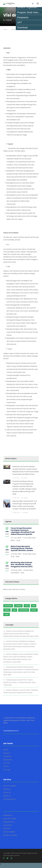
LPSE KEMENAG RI (10, 799)
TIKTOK (6, 766)
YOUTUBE (7, 770)
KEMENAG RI (8, 815)
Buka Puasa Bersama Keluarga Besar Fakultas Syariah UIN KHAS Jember (22, 548)
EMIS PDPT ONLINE (10, 819)
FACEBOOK (7, 756)
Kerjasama (23, 17)
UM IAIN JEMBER (9, 832)
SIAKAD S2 (7, 793)
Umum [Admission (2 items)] (7, 614)
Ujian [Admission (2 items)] (27, 606)
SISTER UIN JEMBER (10, 835)
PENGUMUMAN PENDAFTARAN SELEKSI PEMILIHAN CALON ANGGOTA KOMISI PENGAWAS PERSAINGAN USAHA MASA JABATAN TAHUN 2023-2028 (21, 671)
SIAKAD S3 (7, 789)
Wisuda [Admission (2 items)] (7, 610)
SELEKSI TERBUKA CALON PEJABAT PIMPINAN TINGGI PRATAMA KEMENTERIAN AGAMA (21, 691)
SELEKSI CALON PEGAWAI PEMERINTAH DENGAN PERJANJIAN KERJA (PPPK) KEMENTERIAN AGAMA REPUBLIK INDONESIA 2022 (21, 634)
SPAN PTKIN (7, 825)
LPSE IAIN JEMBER (10, 786)
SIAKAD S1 (7, 753)
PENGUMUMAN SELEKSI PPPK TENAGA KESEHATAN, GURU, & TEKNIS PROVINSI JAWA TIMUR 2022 (19, 682)
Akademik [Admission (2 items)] (18, 606)
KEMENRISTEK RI (9, 822)
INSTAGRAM (8, 760)
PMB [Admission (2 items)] (34, 606)
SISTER (6, 750)
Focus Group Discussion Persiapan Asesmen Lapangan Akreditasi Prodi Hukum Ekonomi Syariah (23, 531)
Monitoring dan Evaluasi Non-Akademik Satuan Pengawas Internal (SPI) (22, 564)
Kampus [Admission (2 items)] (34, 610)
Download (22, 27)
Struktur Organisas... (28, 7)
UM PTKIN (7, 829)
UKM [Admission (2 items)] (14, 610)
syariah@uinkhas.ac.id (11, 731)
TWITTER (7, 763)
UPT (20, 22)
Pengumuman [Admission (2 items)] (24, 610)
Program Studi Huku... (29, 12)
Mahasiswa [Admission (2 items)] (8, 606)
